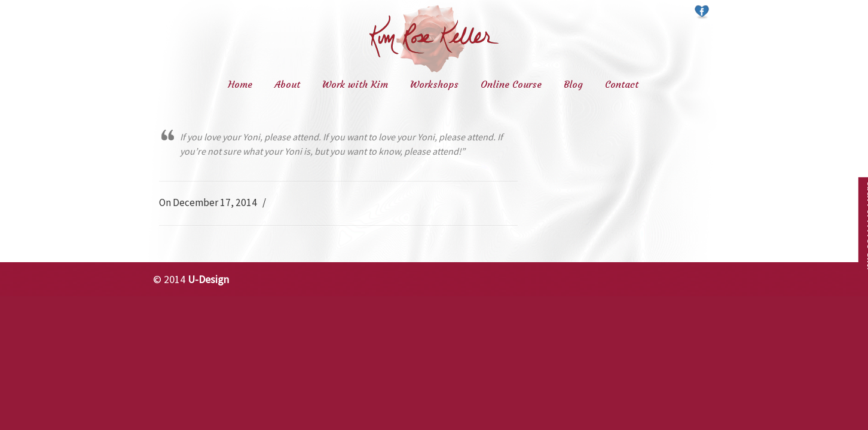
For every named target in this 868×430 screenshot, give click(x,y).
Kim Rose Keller (434, 39)
